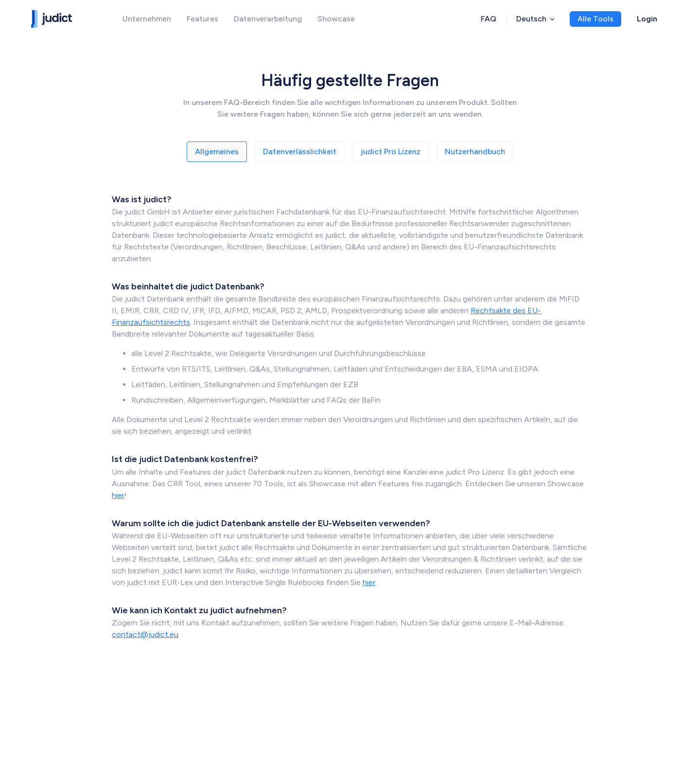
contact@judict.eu (145, 634)
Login (647, 19)
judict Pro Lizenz (391, 151)
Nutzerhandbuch (475, 151)
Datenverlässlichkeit (300, 151)
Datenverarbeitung (268, 19)
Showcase (336, 19)
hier (118, 495)
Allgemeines (217, 151)
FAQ (489, 19)
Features (202, 19)
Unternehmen (147, 19)
